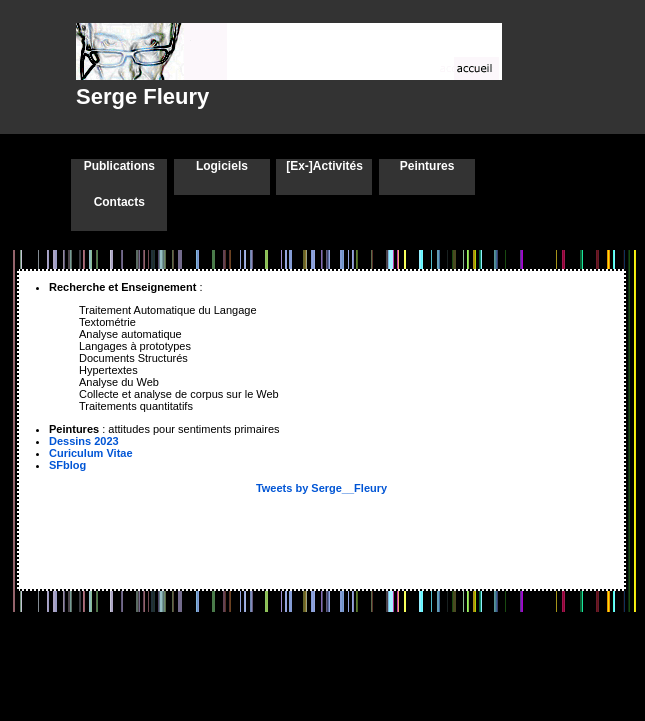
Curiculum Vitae (91, 453)
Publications (119, 166)
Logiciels (222, 166)
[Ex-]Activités (324, 166)
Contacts (119, 202)
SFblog (67, 465)
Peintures (427, 166)
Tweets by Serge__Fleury (321, 488)
